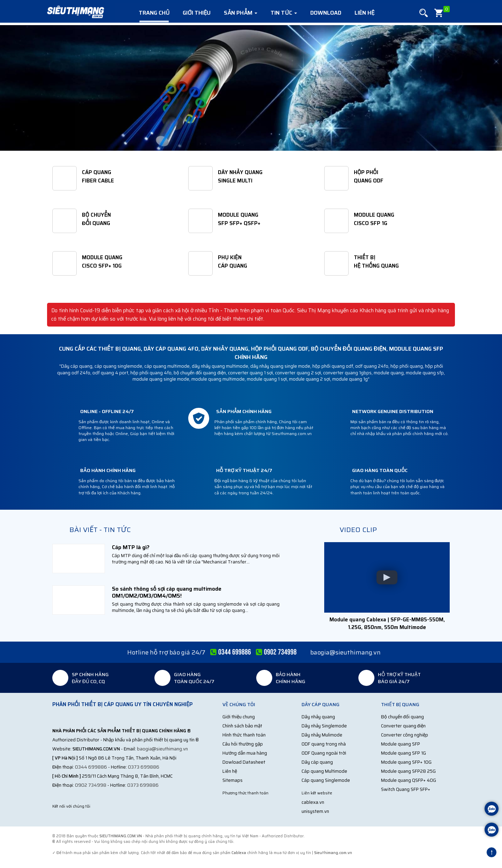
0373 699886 (144, 767)
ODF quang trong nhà (324, 744)
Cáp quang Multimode (324, 771)
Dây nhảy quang (318, 717)
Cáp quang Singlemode (326, 780)
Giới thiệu (197, 13)
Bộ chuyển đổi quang (402, 717)
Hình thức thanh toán (244, 735)
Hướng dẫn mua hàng (245, 753)
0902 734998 (91, 785)
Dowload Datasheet (244, 762)
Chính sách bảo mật (242, 726)
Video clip (358, 530)
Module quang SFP (401, 744)
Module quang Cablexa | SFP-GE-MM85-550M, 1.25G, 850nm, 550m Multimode (387, 623)
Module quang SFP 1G (404, 753)
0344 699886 (91, 767)
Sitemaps (233, 780)
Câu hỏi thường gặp (243, 744)
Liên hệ (365, 13)
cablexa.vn (313, 802)
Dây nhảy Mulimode (322, 735)
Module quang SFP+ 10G (406, 762)
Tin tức (284, 13)
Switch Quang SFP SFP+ (406, 789)
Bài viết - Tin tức (100, 530)
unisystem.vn (315, 811)
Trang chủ (154, 13)
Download (326, 13)
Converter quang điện (403, 726)
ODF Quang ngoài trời (324, 753)
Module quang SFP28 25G (408, 771)
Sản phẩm (241, 13)
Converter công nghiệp (405, 735)
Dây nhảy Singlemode (324, 726)
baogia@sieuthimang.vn (345, 652)
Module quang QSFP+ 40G (409, 780)
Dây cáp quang (317, 762)
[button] (424, 13)
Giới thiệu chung (239, 717)
